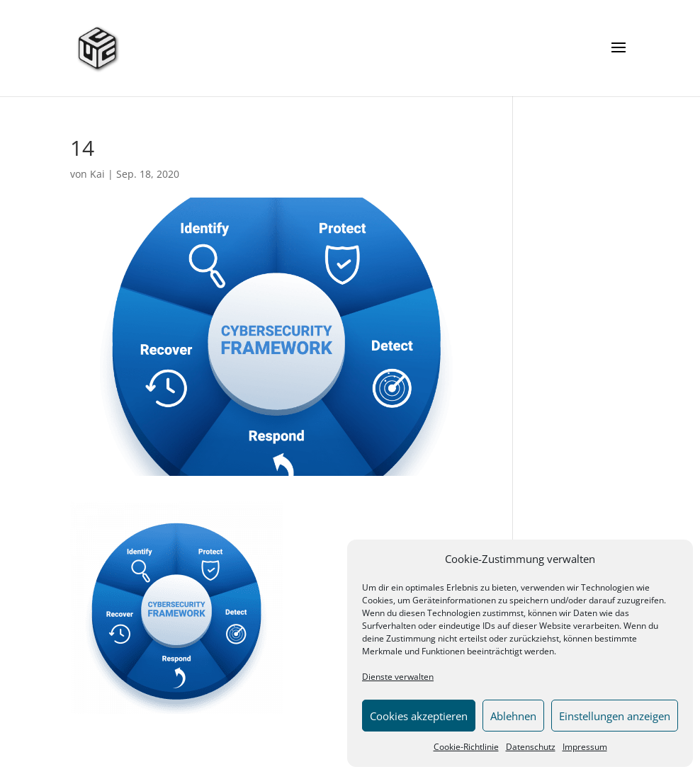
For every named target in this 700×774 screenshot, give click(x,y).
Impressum (585, 747)
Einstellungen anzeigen (615, 716)
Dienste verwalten (398, 677)
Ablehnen (513, 716)
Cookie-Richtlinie (466, 747)
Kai (97, 174)
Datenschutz (531, 747)
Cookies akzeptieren (419, 716)
